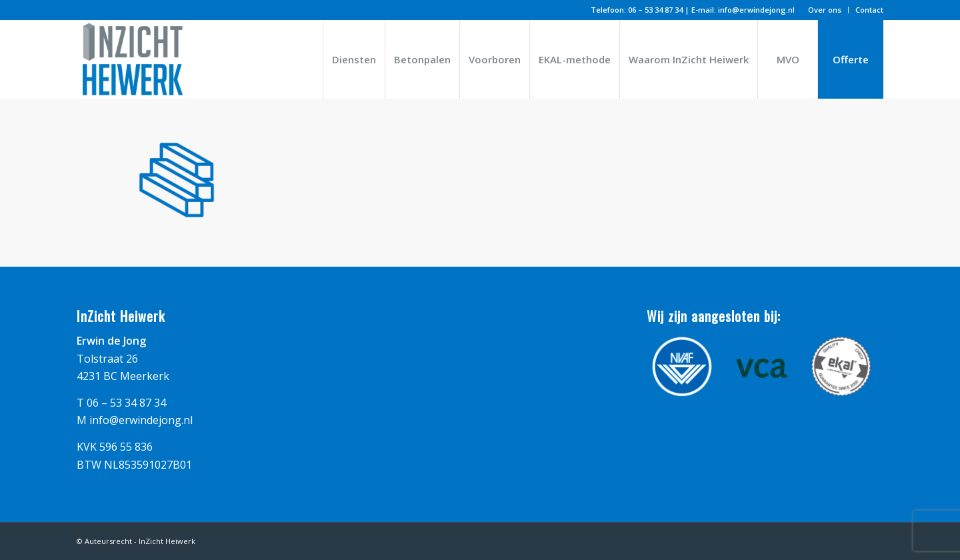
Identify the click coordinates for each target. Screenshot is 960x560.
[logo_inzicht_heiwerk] (133, 59)
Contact (869, 10)
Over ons (825, 10)
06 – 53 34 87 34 (655, 10)
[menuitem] (825, 10)
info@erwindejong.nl (756, 10)
